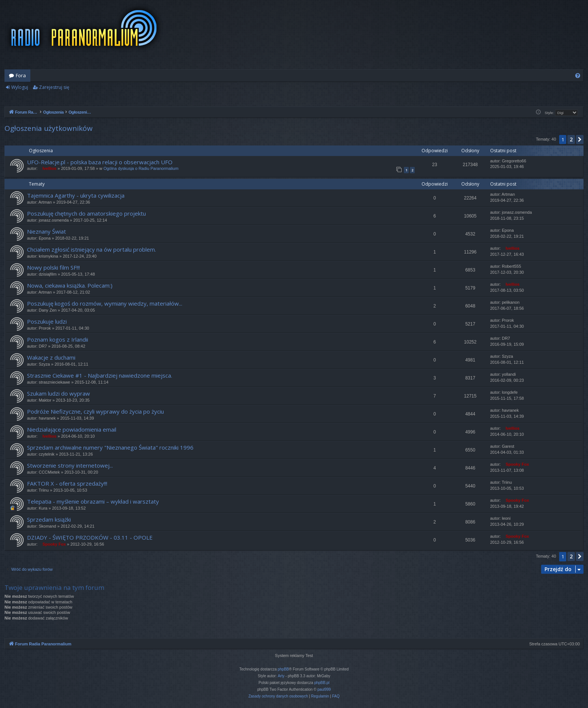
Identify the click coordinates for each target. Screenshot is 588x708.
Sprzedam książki (49, 519)
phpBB (283, 669)
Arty (281, 676)
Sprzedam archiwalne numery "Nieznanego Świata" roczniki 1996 (110, 447)
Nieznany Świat (46, 231)
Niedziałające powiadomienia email (72, 429)
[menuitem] (578, 76)
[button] (580, 139)
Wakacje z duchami (51, 357)
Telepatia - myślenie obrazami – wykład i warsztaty (93, 501)
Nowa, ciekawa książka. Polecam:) (70, 285)
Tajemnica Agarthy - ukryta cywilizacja (76, 195)
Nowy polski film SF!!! (53, 267)
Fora (21, 75)
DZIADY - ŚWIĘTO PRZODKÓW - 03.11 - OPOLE (90, 537)
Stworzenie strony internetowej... (70, 465)
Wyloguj (20, 87)
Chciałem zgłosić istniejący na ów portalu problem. (91, 249)
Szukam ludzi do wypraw (58, 393)
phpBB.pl (322, 683)
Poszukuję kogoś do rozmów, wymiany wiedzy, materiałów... (105, 303)
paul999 (324, 689)
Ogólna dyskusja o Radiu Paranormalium (141, 168)
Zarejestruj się (54, 87)
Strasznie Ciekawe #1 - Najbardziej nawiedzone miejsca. (100, 375)
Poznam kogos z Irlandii (58, 339)
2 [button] (571, 139)
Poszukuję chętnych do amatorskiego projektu (86, 213)
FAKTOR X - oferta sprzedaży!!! (67, 483)
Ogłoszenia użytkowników (49, 128)
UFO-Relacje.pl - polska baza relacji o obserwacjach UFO (100, 162)
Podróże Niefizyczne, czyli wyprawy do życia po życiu (95, 411)
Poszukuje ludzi (47, 321)
